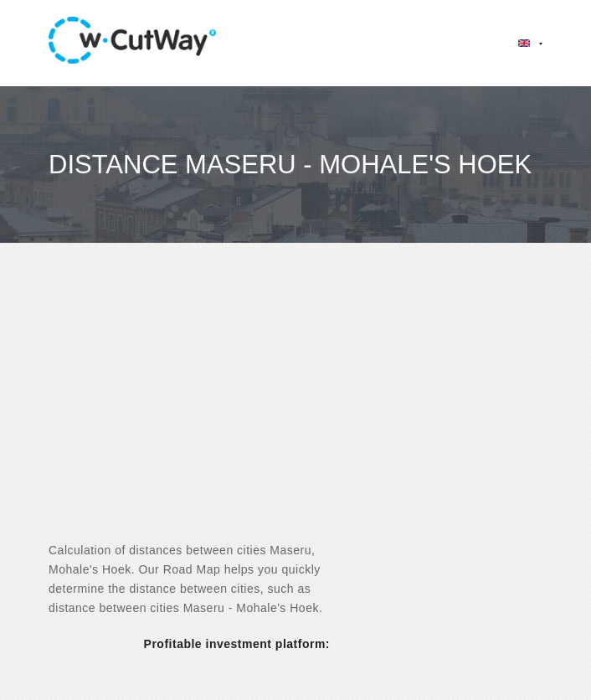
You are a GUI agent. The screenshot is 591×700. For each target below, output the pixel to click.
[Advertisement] (295, 407)
